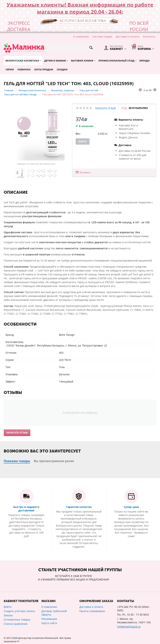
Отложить (85, 172)
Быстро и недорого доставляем (26, 509)
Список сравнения (16, 624)
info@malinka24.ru (129, 627)
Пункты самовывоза (92, 611)
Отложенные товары (17, 620)
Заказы (8, 615)
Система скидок (102, 36)
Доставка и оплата (128, 36)
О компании (81, 36)
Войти (83, 142)
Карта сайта (49, 623)
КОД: (124, 108)
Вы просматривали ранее (54, 461)
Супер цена (131, 507)
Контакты (149, 36)
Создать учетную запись (19, 611)
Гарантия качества (79, 507)
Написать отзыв (105, 108)
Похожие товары (17, 461)
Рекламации (49, 619)
